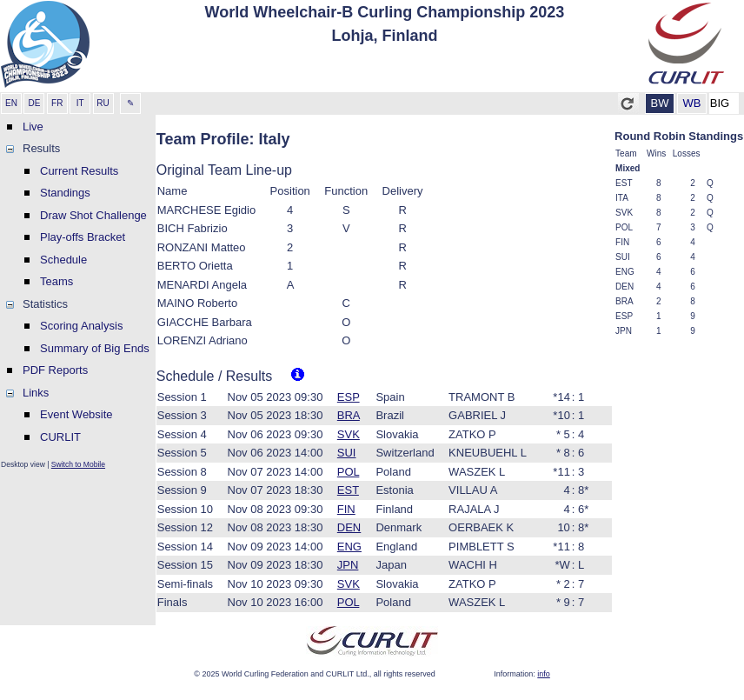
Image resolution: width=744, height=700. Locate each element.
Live (33, 127)
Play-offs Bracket (83, 237)
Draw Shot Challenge (93, 215)
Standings (65, 193)
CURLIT (60, 437)
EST (348, 490)
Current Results (79, 171)
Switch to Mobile (78, 464)
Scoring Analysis (81, 326)
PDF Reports (55, 370)
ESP (349, 397)
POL (349, 472)
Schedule (63, 260)
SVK (349, 434)
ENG (349, 547)
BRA (349, 415)
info (544, 674)
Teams (56, 281)
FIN (346, 509)
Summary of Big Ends (95, 348)
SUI (347, 453)
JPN (348, 565)
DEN (349, 527)
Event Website (76, 414)
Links (36, 393)
